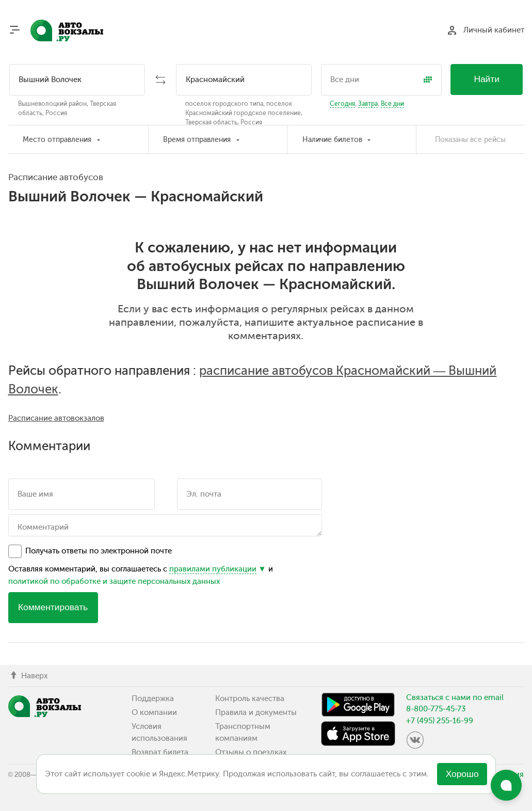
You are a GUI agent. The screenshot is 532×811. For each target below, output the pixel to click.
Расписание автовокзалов (56, 418)
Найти (487, 79)
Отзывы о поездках (251, 752)
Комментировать (53, 607)
